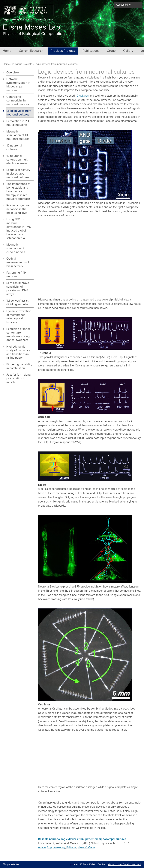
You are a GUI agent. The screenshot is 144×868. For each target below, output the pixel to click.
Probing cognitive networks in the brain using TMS (18, 209)
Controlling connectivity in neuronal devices (18, 101)
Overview (13, 73)
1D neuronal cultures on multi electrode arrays (17, 160)
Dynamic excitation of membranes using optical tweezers (19, 317)
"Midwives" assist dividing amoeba (17, 303)
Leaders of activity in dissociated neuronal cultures (18, 174)
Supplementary (56, 848)
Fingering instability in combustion (19, 366)
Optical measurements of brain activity (18, 262)
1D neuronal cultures (14, 148)
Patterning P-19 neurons (16, 275)
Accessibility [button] (123, 5)
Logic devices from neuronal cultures (19, 113)
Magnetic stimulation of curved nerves (16, 248)
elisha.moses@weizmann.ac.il (124, 864)
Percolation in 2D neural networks (18, 123)
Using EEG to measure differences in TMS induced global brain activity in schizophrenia (19, 229)
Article (42, 848)
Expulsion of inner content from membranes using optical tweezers (18, 335)
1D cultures (82, 96)
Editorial (71, 848)
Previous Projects (63, 51)
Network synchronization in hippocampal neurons (18, 85)
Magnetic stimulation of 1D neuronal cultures (18, 135)
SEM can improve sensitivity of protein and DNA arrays (18, 289)
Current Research (31, 51)
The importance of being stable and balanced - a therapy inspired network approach (18, 191)
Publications (91, 51)
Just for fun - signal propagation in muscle (19, 379)
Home (7, 51)
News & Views (86, 848)
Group (111, 51)
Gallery (128, 51)
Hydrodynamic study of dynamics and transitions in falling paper (18, 352)
